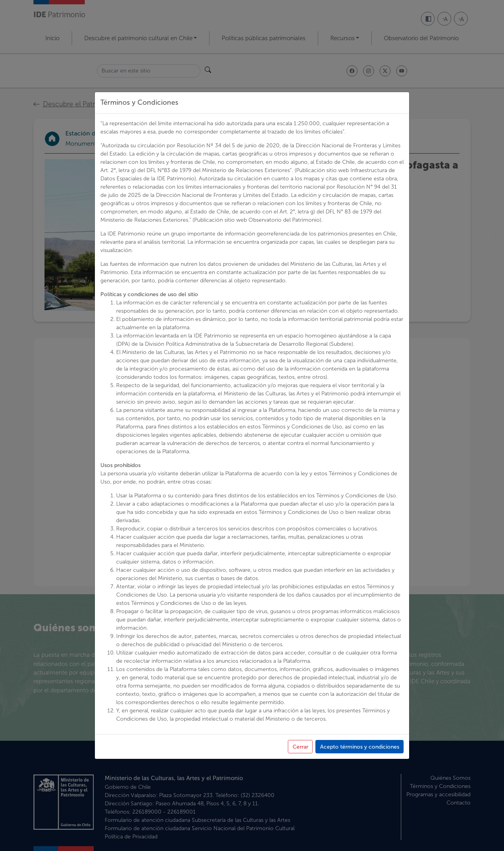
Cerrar (300, 747)
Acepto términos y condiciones (360, 747)
